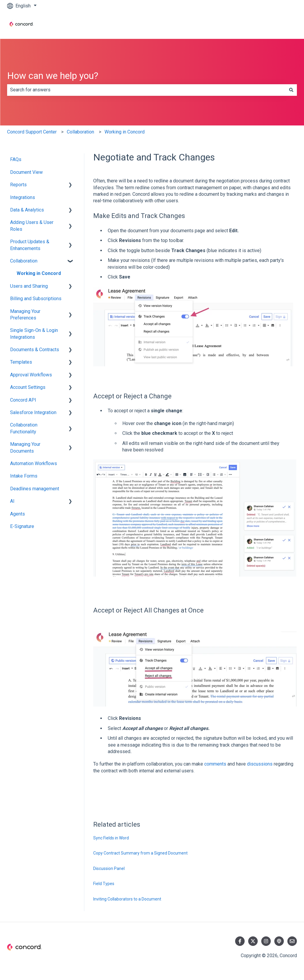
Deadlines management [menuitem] (35, 489)
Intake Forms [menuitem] (24, 476)
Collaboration (80, 132)
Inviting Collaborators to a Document (127, 899)
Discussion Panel (109, 868)
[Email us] (292, 941)
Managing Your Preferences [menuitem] (25, 315)
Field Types (104, 884)
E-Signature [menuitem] (22, 526)
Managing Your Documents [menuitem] (25, 447)
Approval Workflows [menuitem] (31, 375)
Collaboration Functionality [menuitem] (24, 428)
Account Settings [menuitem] (28, 387)
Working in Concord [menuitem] (39, 273)
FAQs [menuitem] (16, 159)
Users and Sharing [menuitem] (29, 286)
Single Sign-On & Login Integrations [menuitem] (34, 334)
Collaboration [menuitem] (24, 261)
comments (215, 764)
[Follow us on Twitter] (253, 941)
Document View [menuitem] (26, 172)
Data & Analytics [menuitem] (27, 210)
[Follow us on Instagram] (266, 941)
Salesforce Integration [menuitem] (33, 412)
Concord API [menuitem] (23, 400)
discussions (260, 764)
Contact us (280, 25)
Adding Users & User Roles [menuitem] (32, 226)
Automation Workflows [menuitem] (34, 463)
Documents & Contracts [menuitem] (35, 350)
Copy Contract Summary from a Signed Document (140, 853)
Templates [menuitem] (21, 362)
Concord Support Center (32, 132)
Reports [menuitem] (18, 185)
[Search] (291, 90)
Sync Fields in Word (111, 838)
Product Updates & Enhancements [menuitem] (30, 245)
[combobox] (146, 90)
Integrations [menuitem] (23, 197)
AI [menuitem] (12, 501)
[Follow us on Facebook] (240, 941)
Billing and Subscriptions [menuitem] (36, 299)
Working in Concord (125, 132)
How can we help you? (53, 76)
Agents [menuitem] (18, 514)
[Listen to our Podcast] (279, 941)
